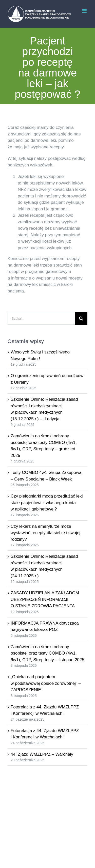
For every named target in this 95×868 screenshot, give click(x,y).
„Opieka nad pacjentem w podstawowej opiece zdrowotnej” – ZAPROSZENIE (46, 683)
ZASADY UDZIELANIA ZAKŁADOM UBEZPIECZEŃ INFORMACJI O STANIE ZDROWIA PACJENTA (45, 599)
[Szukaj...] (41, 318)
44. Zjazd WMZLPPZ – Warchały (42, 754)
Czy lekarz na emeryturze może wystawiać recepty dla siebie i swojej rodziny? (45, 533)
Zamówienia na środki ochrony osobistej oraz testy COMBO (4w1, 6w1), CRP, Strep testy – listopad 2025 (48, 653)
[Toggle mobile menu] (85, 11)
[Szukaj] (81, 318)
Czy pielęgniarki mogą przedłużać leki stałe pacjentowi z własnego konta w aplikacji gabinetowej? (47, 503)
